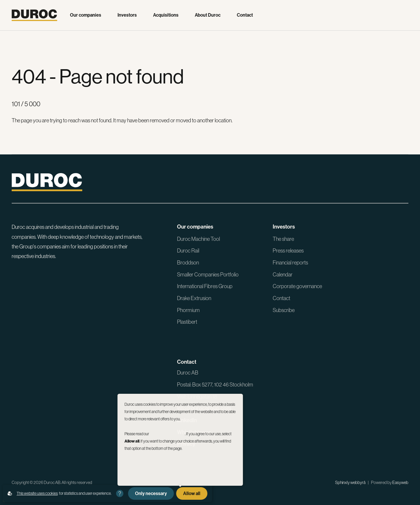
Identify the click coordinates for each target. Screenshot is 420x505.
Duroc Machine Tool (198, 239)
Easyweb (400, 483)
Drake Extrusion (194, 298)
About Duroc (208, 15)
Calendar (283, 275)
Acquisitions (166, 15)
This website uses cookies (37, 493)
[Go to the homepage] (34, 15)
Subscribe (284, 310)
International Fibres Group (205, 286)
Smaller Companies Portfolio (208, 275)
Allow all (192, 493)
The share (283, 239)
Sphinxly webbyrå (350, 483)
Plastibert (187, 322)
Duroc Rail (188, 251)
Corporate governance (297, 286)
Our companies (86, 15)
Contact (245, 15)
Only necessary (151, 493)
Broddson (188, 263)
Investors (127, 15)
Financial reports (290, 263)
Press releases (288, 251)
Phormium (188, 310)
